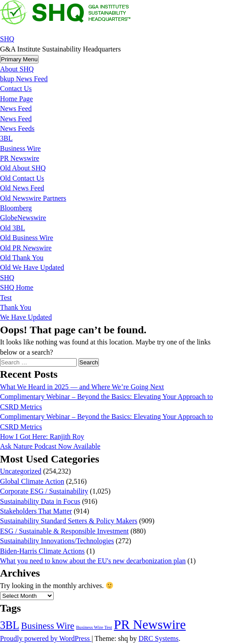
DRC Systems (158, 638)
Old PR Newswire (26, 248)
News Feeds (17, 128)
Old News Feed (22, 188)
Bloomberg (16, 208)
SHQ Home (17, 287)
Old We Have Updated (32, 267)
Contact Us (16, 89)
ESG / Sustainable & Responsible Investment (64, 531)
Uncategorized (21, 471)
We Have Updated (26, 317)
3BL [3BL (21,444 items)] (10, 625)
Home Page (16, 99)
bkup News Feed (24, 79)
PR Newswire (20, 158)
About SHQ (17, 69)
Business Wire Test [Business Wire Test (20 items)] (94, 627)
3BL (6, 138)
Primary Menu (19, 59)
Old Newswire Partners (33, 198)
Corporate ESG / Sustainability (44, 491)
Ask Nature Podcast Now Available (50, 446)
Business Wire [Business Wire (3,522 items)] (48, 626)
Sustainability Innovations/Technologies (57, 541)
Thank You (16, 307)
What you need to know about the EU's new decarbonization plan (93, 561)
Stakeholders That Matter (36, 511)
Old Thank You (22, 258)
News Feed (16, 109)
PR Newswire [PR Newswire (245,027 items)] (150, 624)
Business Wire (20, 148)
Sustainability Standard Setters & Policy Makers (69, 521)
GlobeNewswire (23, 218)
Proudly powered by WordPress (46, 638)
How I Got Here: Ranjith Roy (42, 437)
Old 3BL (12, 228)
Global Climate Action (32, 481)
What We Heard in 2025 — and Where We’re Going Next (82, 387)
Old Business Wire (27, 238)
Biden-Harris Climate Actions (42, 551)
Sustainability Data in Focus (40, 501)
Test (6, 298)
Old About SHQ (23, 168)
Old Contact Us (22, 178)
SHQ (7, 39)
